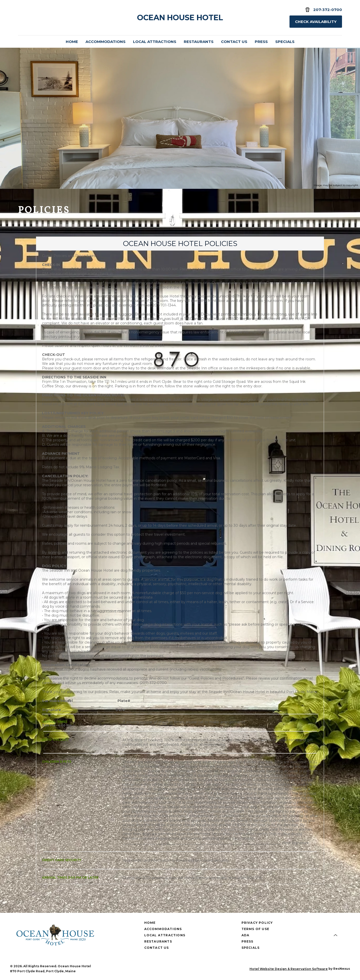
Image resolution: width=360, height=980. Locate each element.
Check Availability (316, 22)
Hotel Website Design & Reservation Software (289, 969)
